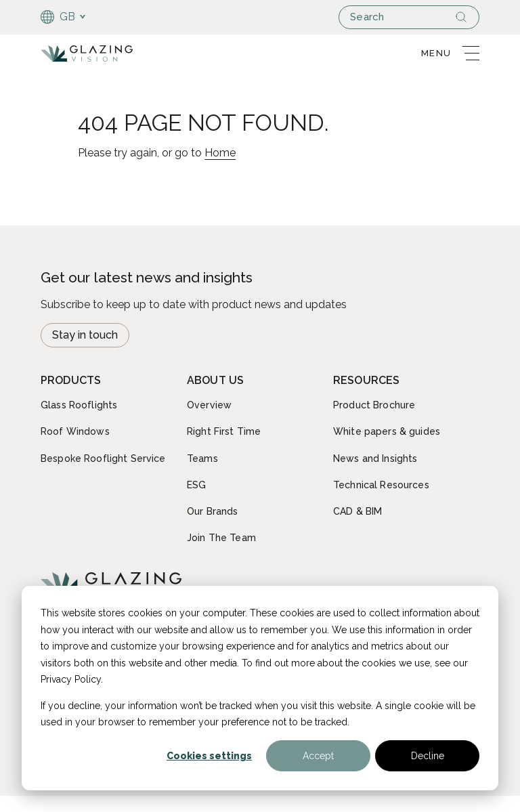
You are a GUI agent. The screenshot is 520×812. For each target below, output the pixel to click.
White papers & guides (387, 431)
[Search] (467, 17)
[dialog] (260, 688)
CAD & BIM (357, 511)
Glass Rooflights (79, 405)
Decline (428, 756)
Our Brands (212, 511)
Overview (209, 405)
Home (220, 153)
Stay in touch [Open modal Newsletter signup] (85, 335)
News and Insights (375, 458)
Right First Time (224, 431)
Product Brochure (374, 405)
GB (58, 17)
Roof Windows (75, 431)
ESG (196, 485)
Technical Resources (381, 485)
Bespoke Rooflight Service (103, 458)
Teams (202, 458)
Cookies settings (209, 756)
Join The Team (221, 538)
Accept (318, 756)
